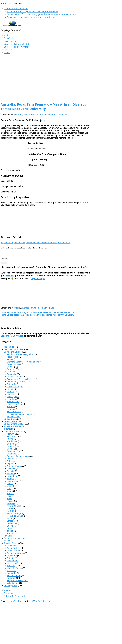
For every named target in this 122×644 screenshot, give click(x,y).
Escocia (11, 459)
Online (10, 508)
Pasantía (8, 536)
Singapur (11, 521)
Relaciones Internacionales (20, 414)
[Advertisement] (46, 67)
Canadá (11, 446)
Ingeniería (12, 394)
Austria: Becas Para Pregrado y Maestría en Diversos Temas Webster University (39, 312)
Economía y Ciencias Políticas (21, 379)
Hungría (11, 479)
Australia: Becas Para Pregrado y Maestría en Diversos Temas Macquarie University (43, 106)
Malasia (11, 494)
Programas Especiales (17, 581)
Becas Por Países (12, 41)
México (10, 501)
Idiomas (11, 392)
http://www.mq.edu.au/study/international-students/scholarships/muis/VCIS (35, 242)
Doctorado (12, 556)
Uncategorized (11, 585)
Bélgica (10, 444)
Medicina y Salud (15, 404)
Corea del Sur (13, 451)
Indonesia (8, 429)
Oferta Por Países (12, 431)
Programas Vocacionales (15, 538)
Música (10, 407)
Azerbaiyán (12, 441)
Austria (10, 439)
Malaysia (11, 496)
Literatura (11, 399)
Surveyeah (18, 336)
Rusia (10, 518)
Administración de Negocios (20, 354)
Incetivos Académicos (14, 426)
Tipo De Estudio (11, 543)
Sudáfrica (11, 523)
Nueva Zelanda (14, 506)
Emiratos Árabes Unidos (18, 456)
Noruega (11, 409)
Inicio (6, 35)
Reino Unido (13, 513)
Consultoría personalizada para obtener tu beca (30, 17)
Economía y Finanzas (17, 382)
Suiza (9, 528)
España (10, 464)
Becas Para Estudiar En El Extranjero (50, 115)
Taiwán (10, 531)
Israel (9, 486)
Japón (10, 491)
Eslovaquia (12, 461)
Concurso (11, 546)
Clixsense (6, 336)
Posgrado (11, 573)
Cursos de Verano (15, 553)
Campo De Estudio (13, 352)
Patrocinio (12, 571)
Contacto (8, 50)
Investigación (13, 397)
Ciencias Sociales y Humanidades (23, 362)
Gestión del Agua (15, 387)
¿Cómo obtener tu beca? (16, 9)
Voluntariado (13, 583)
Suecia (10, 526)
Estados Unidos (14, 466)
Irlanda (10, 484)
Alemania (11, 434)
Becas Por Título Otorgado (17, 47)
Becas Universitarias (13, 349)
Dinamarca (12, 454)
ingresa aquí (38, 278)
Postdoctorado (14, 576)
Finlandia (11, 469)
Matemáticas (13, 402)
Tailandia (8, 541)
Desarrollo (12, 374)
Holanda (11, 474)
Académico (9, 347)
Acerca (7, 52)
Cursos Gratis (10, 419)
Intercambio (12, 561)
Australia (16, 308)
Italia (9, 489)
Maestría (41, 308)
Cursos (10, 367)
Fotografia (12, 384)
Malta (9, 498)
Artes (9, 359)
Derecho (11, 372)
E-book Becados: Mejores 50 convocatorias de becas (32, 11)
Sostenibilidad (13, 416)
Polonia (10, 511)
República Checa (15, 516)
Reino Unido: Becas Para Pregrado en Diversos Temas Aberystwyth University (38, 315)
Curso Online (13, 548)
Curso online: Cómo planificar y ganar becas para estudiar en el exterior (42, 14)
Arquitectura (13, 357)
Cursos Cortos (14, 551)
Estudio (10, 558)
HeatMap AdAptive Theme (41, 601)
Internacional (13, 481)
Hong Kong (12, 476)
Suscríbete (9, 38)
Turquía (10, 533)
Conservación (13, 364)
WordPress (18, 601)
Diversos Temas (28, 308)
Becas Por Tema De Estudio (17, 44)
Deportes (11, 369)
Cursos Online (10, 421)
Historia (10, 389)
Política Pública (14, 411)
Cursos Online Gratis (14, 424)
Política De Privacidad (14, 596)
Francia (10, 471)
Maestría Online (14, 568)
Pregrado (50, 308)
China (10, 449)
